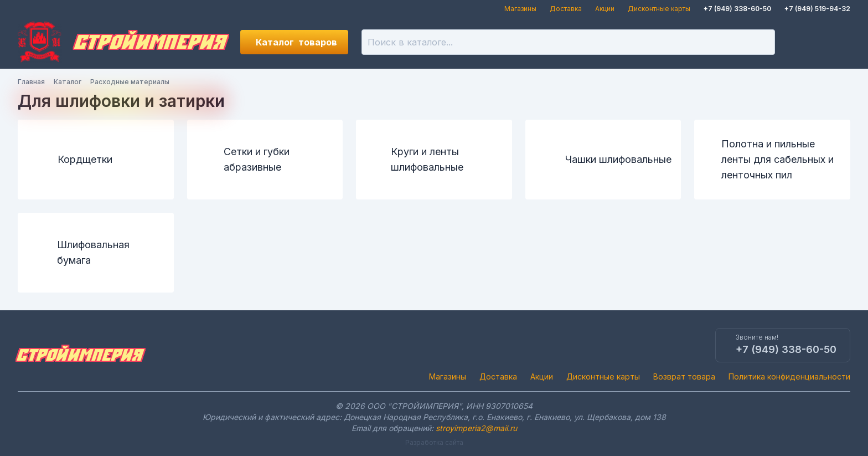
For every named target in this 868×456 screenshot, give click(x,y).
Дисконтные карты (659, 9)
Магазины (520, 9)
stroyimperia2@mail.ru (476, 428)
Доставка (566, 9)
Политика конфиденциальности (789, 376)
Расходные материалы (130, 82)
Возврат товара (684, 376)
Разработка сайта (434, 442)
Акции (605, 9)
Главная (31, 82)
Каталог (296, 42)
